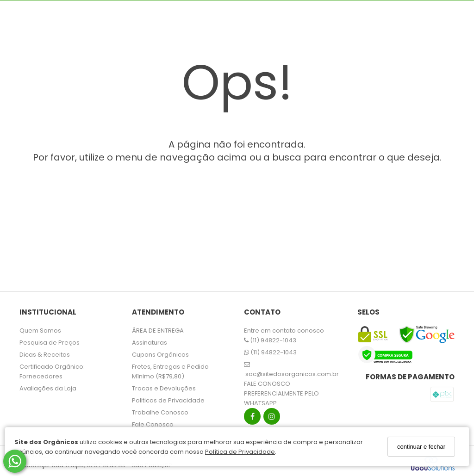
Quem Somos (40, 331)
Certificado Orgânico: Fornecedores (52, 371)
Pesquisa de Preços (50, 343)
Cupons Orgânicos (160, 355)
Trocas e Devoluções (164, 388)
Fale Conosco (153, 424)
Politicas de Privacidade (168, 400)
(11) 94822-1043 (270, 340)
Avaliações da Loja (48, 388)
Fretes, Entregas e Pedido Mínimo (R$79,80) (170, 371)
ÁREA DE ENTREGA (158, 331)
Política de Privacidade (240, 452)
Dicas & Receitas (45, 355)
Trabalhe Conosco (160, 412)
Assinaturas (150, 343)
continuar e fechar (421, 447)
